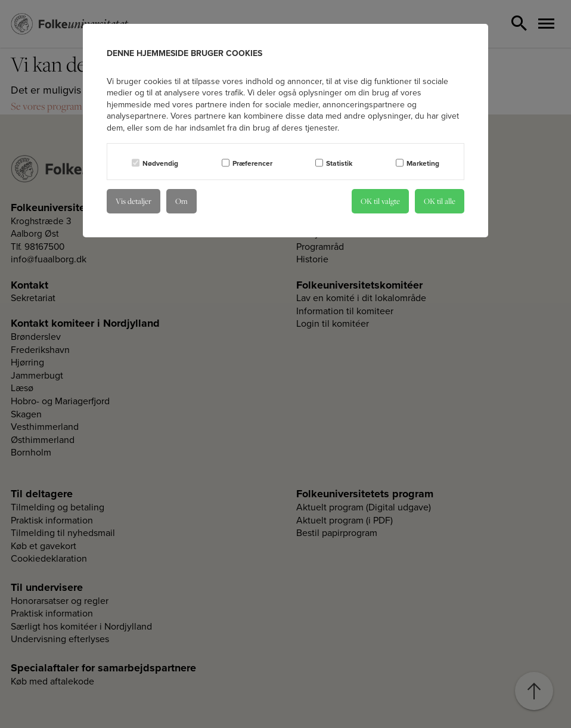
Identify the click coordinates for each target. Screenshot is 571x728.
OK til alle (440, 201)
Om (181, 201)
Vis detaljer (134, 201)
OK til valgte (380, 201)
